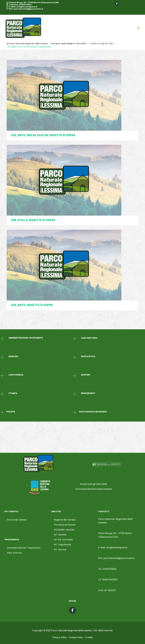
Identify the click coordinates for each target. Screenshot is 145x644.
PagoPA (11, 412)
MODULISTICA (88, 356)
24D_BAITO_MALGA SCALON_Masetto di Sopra (43, 135)
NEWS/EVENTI (88, 393)
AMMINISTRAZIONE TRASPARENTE (26, 338)
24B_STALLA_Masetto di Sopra (33, 220)
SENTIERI (85, 375)
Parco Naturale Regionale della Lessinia (71, 630)
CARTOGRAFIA (16, 375)
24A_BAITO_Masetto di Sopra (32, 305)
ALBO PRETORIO (89, 338)
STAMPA (13, 393)
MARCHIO (13, 356)
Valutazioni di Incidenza (93, 412)
